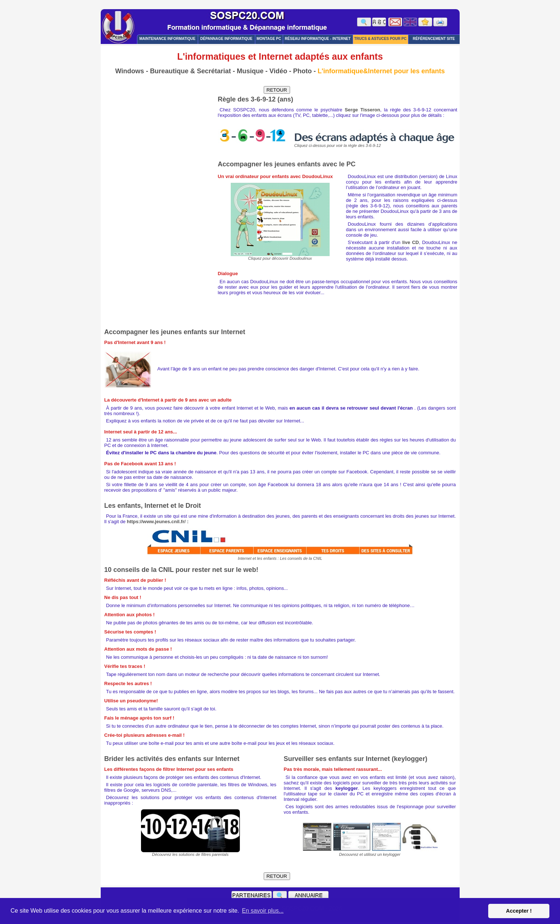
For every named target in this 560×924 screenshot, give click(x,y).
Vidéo (278, 71)
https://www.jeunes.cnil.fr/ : (158, 522)
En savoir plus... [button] (263, 911)
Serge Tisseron (362, 110)
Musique (250, 71)
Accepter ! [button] (519, 911)
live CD (411, 242)
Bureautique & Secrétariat (190, 71)
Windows (130, 71)
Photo (302, 71)
